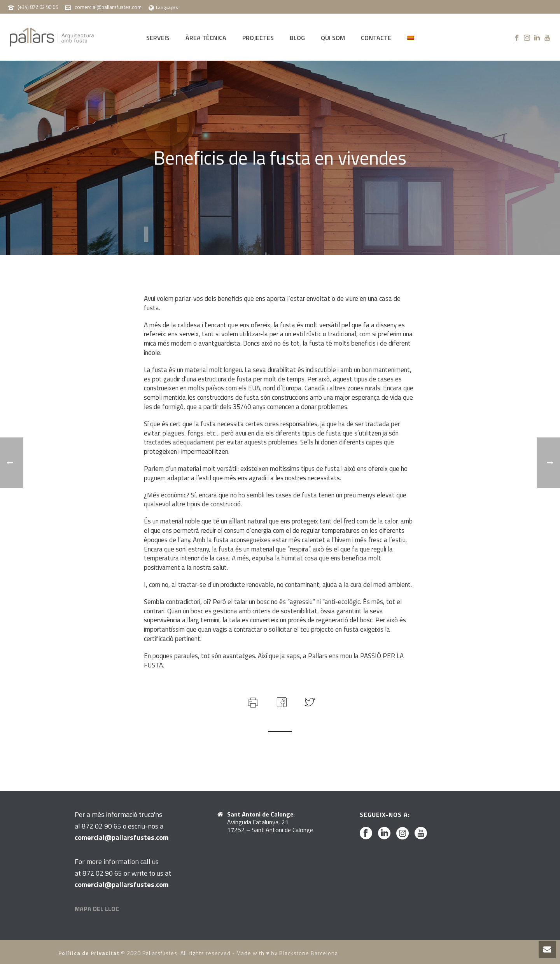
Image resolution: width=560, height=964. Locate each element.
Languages (163, 7)
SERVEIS (158, 38)
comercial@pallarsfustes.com (108, 7)
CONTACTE (376, 38)
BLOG (297, 38)
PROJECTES (258, 38)
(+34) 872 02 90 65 (38, 7)
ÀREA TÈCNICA (206, 38)
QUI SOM (333, 38)
